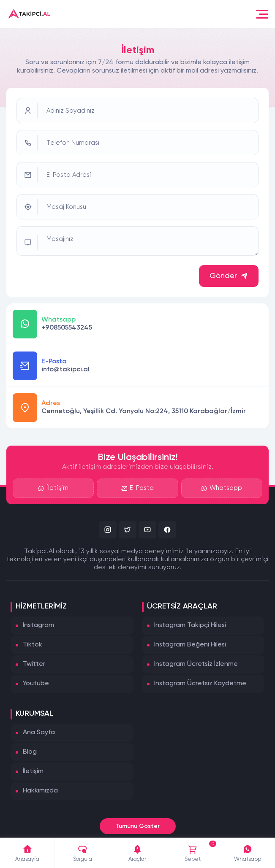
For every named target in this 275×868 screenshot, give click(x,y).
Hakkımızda (40, 791)
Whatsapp (222, 488)
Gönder (229, 276)
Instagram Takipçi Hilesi (190, 625)
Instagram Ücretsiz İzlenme (196, 664)
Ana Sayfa (39, 733)
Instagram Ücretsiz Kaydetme (200, 684)
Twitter (34, 664)
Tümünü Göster (137, 826)
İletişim (53, 488)
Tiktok (33, 645)
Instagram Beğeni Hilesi (190, 645)
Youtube (36, 684)
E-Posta (137, 488)
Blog (30, 752)
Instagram (38, 625)
